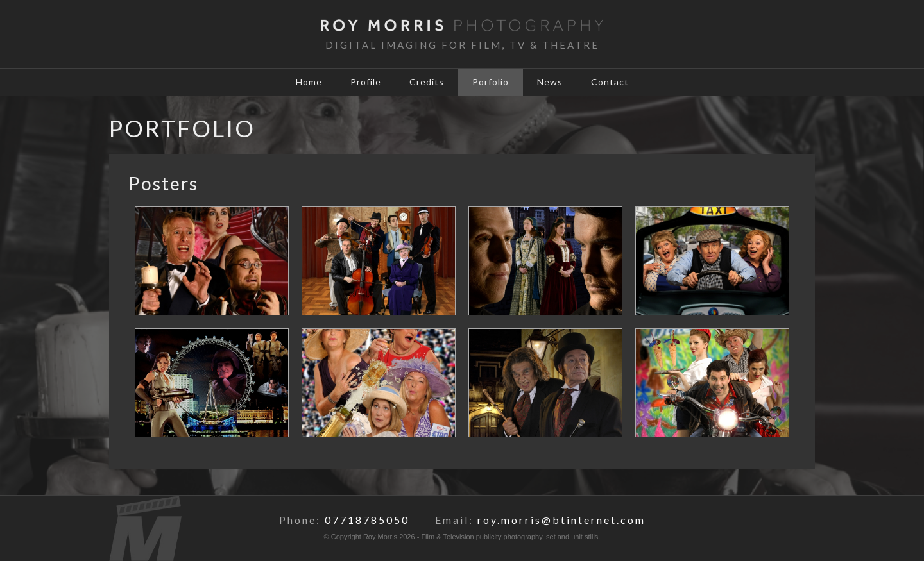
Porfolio (491, 82)
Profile (366, 82)
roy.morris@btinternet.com (561, 520)
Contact (610, 82)
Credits (427, 82)
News (550, 82)
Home (309, 82)
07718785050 (367, 520)
